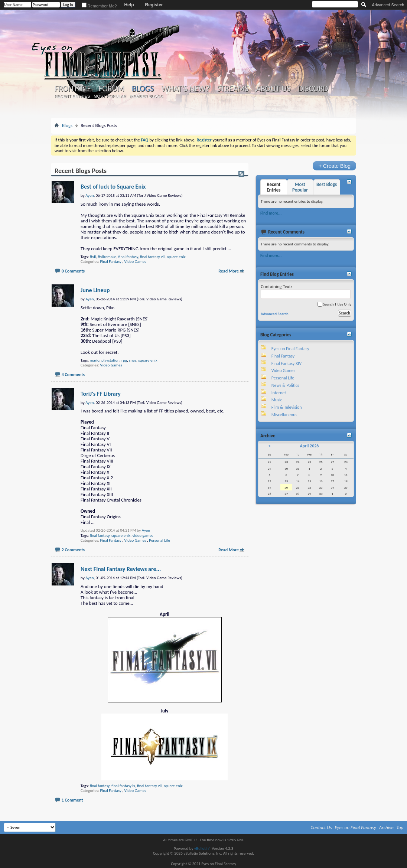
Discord (313, 89)
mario (95, 360)
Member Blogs (146, 96)
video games (143, 536)
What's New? (186, 89)
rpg (124, 360)
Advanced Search (388, 5)
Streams (233, 89)
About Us (273, 89)
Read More (229, 271)
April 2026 (309, 446)
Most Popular (110, 96)
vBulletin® (203, 849)
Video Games (135, 262)
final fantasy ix (123, 786)
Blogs (143, 89)
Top (400, 827)
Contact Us (321, 827)
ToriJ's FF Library (101, 394)
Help (129, 5)
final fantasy (128, 257)
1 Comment (72, 800)
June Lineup (95, 290)
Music (277, 400)
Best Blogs (327, 184)
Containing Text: (306, 291)
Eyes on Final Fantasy (290, 349)
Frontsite (73, 89)
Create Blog (334, 166)
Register (154, 5)
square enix (176, 257)
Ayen (146, 530)
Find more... (271, 213)
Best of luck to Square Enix (113, 187)
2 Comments (73, 550)
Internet (279, 393)
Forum (111, 89)
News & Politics (285, 385)
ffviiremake (107, 257)
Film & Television (287, 407)
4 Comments (73, 375)
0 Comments (73, 271)
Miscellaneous (284, 415)
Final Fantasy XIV (286, 363)
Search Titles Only (334, 304)
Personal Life (159, 540)
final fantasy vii (152, 257)
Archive (386, 827)
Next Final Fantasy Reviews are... (121, 569)
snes (133, 360)
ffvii (93, 257)
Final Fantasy (111, 262)
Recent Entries (72, 96)
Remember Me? (99, 6)
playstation (110, 360)
